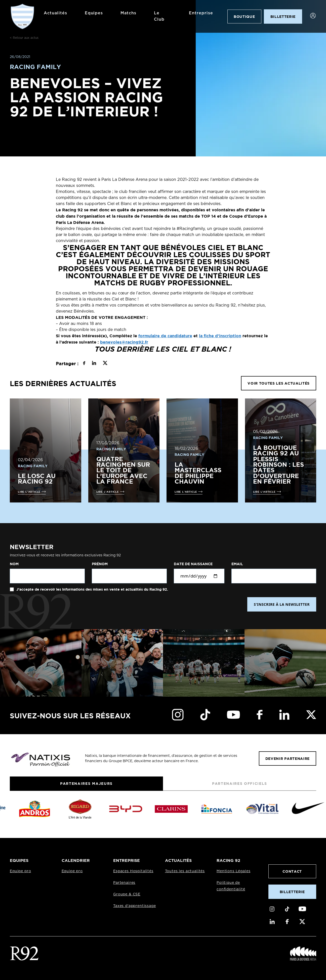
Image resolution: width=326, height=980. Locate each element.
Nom (14, 564)
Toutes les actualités (185, 871)
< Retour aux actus (24, 38)
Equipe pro (20, 871)
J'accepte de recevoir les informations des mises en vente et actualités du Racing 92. (92, 589)
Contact (292, 871)
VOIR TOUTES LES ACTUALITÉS (279, 383)
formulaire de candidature (165, 336)
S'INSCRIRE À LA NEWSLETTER (282, 604)
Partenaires (124, 883)
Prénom (100, 564)
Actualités (55, 13)
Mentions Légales (233, 871)
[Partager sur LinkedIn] (94, 364)
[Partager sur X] (105, 364)
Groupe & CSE (127, 894)
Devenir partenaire (288, 758)
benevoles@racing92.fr (124, 342)
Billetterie (292, 892)
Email (237, 564)
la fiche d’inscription (220, 336)
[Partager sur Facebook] (84, 364)
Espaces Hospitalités (133, 871)
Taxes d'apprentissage (135, 906)
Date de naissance (193, 564)
